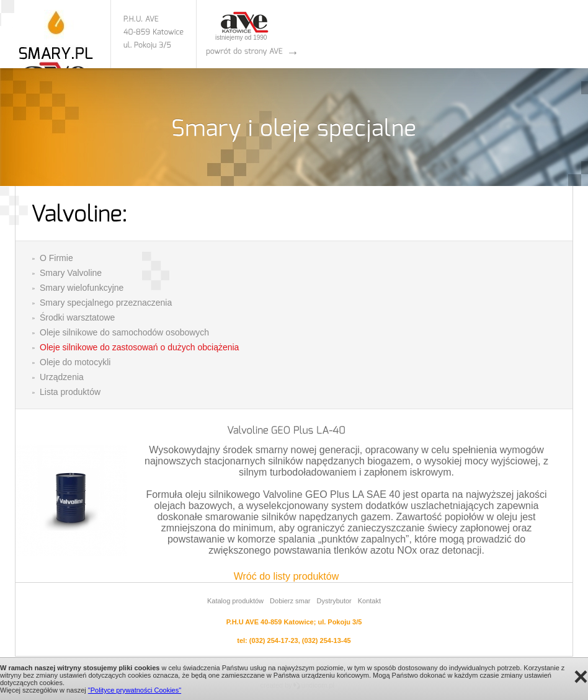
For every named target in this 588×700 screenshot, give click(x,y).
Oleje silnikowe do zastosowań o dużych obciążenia (139, 347)
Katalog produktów (235, 601)
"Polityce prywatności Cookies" (135, 690)
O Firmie (56, 258)
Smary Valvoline (71, 273)
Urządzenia (62, 377)
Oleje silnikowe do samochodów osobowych (124, 332)
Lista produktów (70, 392)
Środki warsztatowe (77, 317)
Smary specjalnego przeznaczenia (106, 303)
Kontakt (369, 601)
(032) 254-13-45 (327, 640)
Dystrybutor (334, 601)
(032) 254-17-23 (274, 640)
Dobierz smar (290, 601)
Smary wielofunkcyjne (82, 288)
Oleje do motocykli (75, 362)
